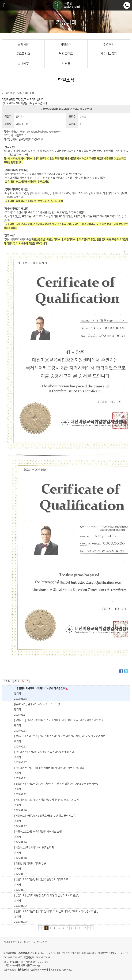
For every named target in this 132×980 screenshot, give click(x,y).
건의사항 (23, 63)
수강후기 (109, 44)
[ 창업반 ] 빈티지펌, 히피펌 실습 (30, 863)
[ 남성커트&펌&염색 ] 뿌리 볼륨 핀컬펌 (34, 847)
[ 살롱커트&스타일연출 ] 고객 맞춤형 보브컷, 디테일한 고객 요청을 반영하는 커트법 (56, 784)
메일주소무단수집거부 (36, 942)
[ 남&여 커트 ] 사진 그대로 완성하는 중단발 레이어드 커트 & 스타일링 (49, 768)
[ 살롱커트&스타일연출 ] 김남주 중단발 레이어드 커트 (41, 879)
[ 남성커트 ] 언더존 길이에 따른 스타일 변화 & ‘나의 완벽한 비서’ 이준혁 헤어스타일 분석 (59, 720)
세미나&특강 (109, 54)
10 (85, 928)
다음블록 (89, 928)
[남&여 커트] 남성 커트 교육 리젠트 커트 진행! (37, 704)
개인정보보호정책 (13, 942)
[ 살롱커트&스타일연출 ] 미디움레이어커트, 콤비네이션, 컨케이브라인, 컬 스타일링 (56, 911)
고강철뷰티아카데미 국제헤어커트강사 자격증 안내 (41, 688)
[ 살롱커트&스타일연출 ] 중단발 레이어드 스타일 (39, 832)
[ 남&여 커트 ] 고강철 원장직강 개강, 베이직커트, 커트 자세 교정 (46, 800)
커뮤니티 (18, 93)
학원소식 (66, 44)
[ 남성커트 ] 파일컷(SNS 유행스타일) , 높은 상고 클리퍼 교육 (45, 816)
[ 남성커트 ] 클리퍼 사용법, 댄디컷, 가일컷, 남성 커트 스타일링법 (47, 895)
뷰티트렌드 (66, 54)
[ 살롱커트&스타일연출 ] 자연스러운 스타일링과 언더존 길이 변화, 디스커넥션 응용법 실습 (60, 736)
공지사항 (23, 44)
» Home (6, 93)
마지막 (92, 928)
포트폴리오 (23, 54)
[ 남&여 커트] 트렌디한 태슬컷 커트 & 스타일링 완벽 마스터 (44, 752)
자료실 (66, 63)
